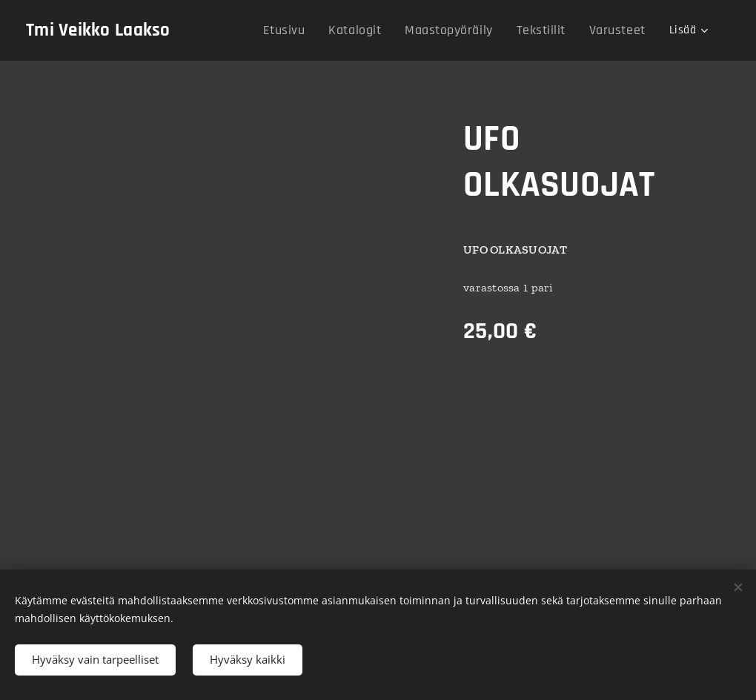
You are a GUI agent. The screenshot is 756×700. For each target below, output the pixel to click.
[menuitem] (312, 30)
